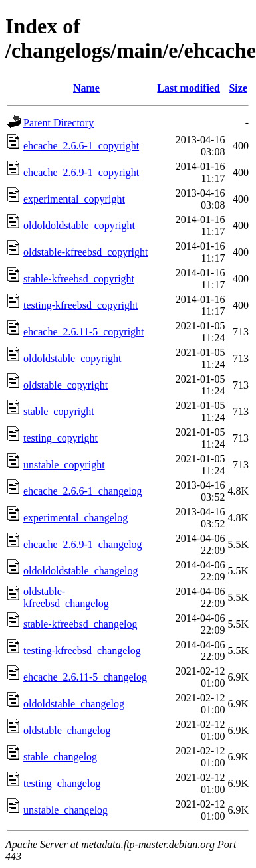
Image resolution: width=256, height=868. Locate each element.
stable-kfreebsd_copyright (79, 279)
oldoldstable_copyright (72, 358)
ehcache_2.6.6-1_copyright (81, 146)
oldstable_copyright (65, 385)
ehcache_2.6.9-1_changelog (83, 544)
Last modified (189, 88)
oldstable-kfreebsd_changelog (66, 597)
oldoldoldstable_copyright (79, 225)
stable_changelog (60, 757)
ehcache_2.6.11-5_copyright (84, 332)
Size (238, 88)
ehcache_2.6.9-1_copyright (81, 172)
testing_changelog (62, 783)
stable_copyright (59, 411)
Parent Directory (59, 123)
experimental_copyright (74, 199)
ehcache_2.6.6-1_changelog (83, 491)
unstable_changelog (65, 810)
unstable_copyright (64, 465)
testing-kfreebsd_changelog (82, 651)
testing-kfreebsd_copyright (80, 305)
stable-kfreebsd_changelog (80, 624)
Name (86, 88)
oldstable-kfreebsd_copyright (86, 252)
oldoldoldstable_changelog (80, 571)
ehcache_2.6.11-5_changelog (85, 677)
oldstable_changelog (67, 730)
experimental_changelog (75, 518)
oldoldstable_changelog (74, 704)
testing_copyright (61, 438)
